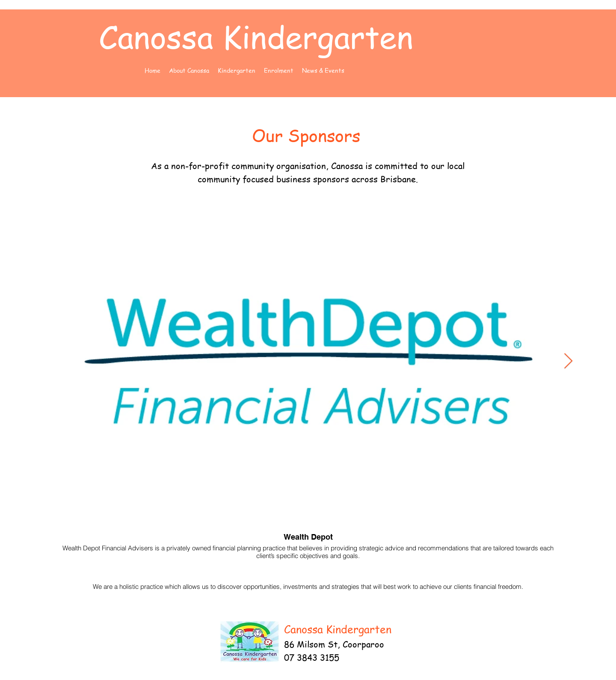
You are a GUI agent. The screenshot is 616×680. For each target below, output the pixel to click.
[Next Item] (568, 361)
